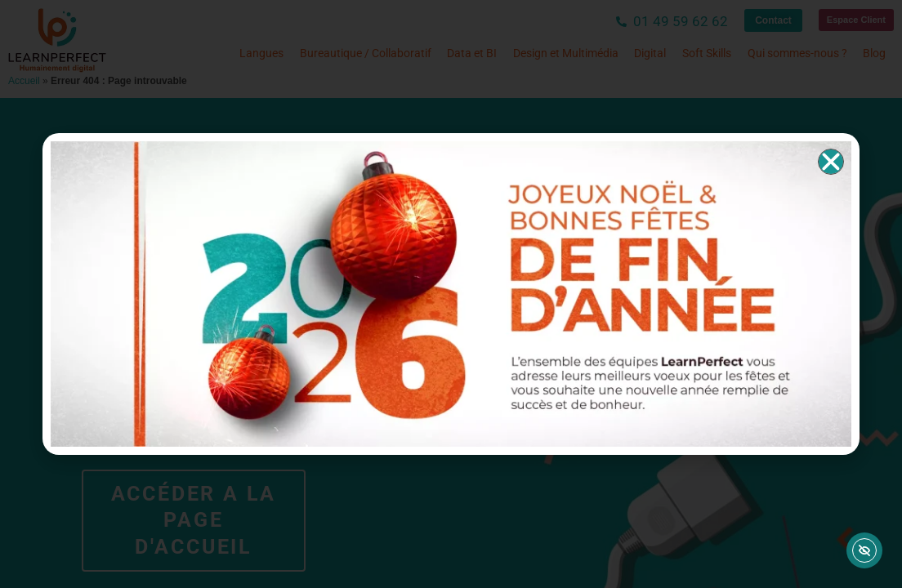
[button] (831, 162)
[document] (451, 294)
